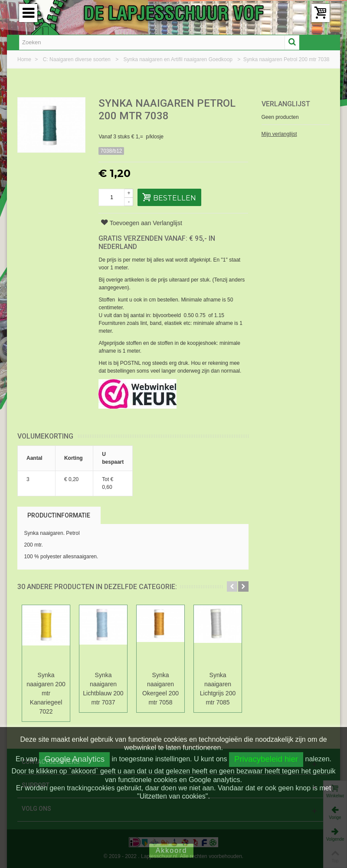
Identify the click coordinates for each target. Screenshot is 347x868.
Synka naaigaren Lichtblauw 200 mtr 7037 (103, 689)
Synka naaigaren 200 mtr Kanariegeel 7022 (46, 693)
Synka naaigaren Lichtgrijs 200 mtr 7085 (218, 689)
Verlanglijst (286, 104)
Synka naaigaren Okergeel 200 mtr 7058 (160, 689)
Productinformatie (59, 515)
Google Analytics (74, 759)
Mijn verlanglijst (279, 134)
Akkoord (172, 850)
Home (25, 59)
